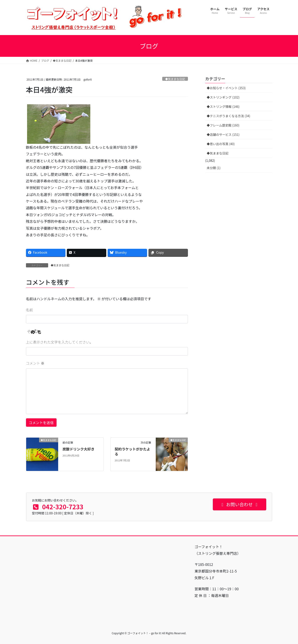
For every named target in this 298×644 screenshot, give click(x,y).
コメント (35, 363)
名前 (30, 310)
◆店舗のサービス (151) (223, 134)
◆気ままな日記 (175, 79)
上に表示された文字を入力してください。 (60, 342)
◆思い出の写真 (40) (221, 144)
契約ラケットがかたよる (132, 451)
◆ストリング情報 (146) (223, 107)
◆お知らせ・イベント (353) (226, 88)
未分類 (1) (214, 168)
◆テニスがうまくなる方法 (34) (229, 116)
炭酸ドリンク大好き (79, 449)
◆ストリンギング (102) (223, 97)
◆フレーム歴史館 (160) (223, 125)
